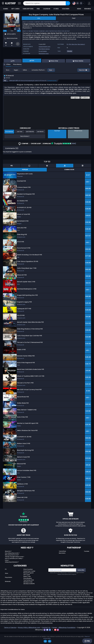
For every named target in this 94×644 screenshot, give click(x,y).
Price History (16, 74)
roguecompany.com (45, 47)
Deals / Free (27, 589)
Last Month (40, 144)
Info (39, 18)
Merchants (62, 565)
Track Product (25, 148)
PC (68, 44)
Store (8, 80)
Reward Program (29, 585)
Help (87, 641)
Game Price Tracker (29, 583)
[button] (89, 3)
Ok (45, 641)
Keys (51, 80)
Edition (25, 80)
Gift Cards (27, 587)
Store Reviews (28, 590)
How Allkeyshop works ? (12, 565)
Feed (74, 18)
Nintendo (8, 594)
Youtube (87, 563)
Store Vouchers (28, 581)
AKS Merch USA (28, 594)
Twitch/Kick (62, 563)
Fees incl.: (83, 80)
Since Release (9, 144)
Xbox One (74, 44)
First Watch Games (44, 49)
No (50, 641)
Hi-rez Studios (43, 51)
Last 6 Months (30, 144)
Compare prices (52, 93)
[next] (19, 31)
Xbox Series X (81, 44)
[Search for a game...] (47, 3)
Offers (7, 74)
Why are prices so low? (12, 567)
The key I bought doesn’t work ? (15, 569)
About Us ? (8, 563)
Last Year (20, 144)
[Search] (68, 3)
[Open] (19, 3)
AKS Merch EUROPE (29, 596)
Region (16, 80)
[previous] (5, 31)
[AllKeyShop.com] (9, 3)
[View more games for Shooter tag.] (70, 52)
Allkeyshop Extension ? (12, 574)
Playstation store (44, 54)
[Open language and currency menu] (78, 3)
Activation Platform (38, 80)
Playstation (8, 590)
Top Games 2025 (29, 592)
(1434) (64, 156)
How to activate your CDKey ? (14, 571)
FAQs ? (7, 572)
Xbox (6, 585)
